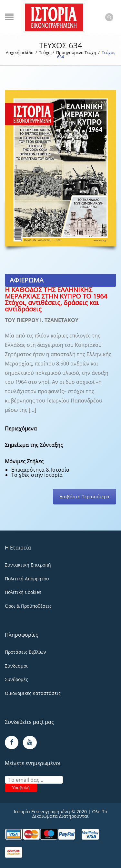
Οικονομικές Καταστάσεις (33, 693)
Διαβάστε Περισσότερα (85, 497)
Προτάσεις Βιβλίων (25, 652)
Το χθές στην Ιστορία (37, 475)
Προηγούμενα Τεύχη (76, 52)
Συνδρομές (16, 679)
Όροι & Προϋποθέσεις (28, 606)
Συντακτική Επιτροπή (28, 565)
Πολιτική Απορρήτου (27, 579)
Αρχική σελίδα (20, 52)
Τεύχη (45, 52)
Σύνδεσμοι (16, 666)
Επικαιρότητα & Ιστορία (40, 470)
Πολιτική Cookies (23, 592)
